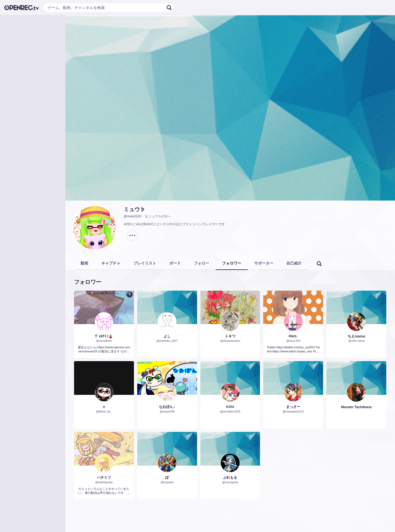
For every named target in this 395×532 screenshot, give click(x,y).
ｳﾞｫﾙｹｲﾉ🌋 (104, 336)
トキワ (230, 336)
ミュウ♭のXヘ (157, 217)
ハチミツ (104, 477)
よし (167, 336)
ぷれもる (230, 477)
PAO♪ (293, 336)
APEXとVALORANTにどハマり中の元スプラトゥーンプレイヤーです (174, 224)
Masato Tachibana (356, 407)
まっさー (293, 407)
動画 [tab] (84, 263)
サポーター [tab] (264, 263)
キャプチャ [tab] (111, 263)
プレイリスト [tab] (145, 263)
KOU (230, 407)
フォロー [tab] (201, 263)
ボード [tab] (175, 263)
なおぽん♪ (167, 407)
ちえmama (356, 336)
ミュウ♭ (134, 209)
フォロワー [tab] (232, 263)
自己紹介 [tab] (294, 263)
